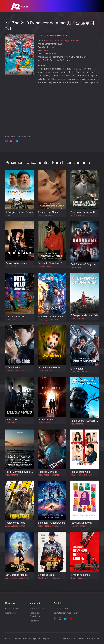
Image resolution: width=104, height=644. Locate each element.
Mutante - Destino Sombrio (52, 317)
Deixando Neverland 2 (50, 263)
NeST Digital (43, 638)
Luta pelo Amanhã (15, 317)
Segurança (34, 621)
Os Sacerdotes (46, 420)
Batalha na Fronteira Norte (85, 212)
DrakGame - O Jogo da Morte (86, 264)
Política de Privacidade (89, 638)
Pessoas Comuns (47, 472)
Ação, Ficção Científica (48, 319)
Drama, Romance (46, 215)
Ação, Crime (11, 423)
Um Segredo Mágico (17, 575)
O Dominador (13, 367)
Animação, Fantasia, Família (18, 578)
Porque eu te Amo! (81, 472)
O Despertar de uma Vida (84, 315)
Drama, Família (77, 318)
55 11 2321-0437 (62, 608)
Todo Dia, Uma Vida (81, 523)
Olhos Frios (12, 420)
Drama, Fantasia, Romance (82, 475)
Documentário (12, 266)
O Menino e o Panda (49, 367)
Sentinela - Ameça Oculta (52, 523)
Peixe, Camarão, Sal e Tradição (23, 472)
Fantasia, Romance (79, 526)
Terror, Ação (76, 267)
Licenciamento (12, 613)
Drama (8, 215)
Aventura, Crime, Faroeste (49, 578)
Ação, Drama (11, 319)
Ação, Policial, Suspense (48, 475)
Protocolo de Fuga (15, 523)
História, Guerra (77, 215)
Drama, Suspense (78, 578)
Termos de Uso (37, 608)
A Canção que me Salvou (19, 212)
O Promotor (77, 369)
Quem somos (12, 608)
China (45, 50)
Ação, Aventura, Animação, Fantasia (62, 40)
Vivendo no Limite (80, 575)
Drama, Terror (44, 423)
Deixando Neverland (16, 263)
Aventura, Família (45, 371)
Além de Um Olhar (48, 212)
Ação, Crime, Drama (79, 372)
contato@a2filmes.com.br (66, 613)
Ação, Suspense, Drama (16, 526)
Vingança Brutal (47, 575)
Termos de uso (70, 638)
